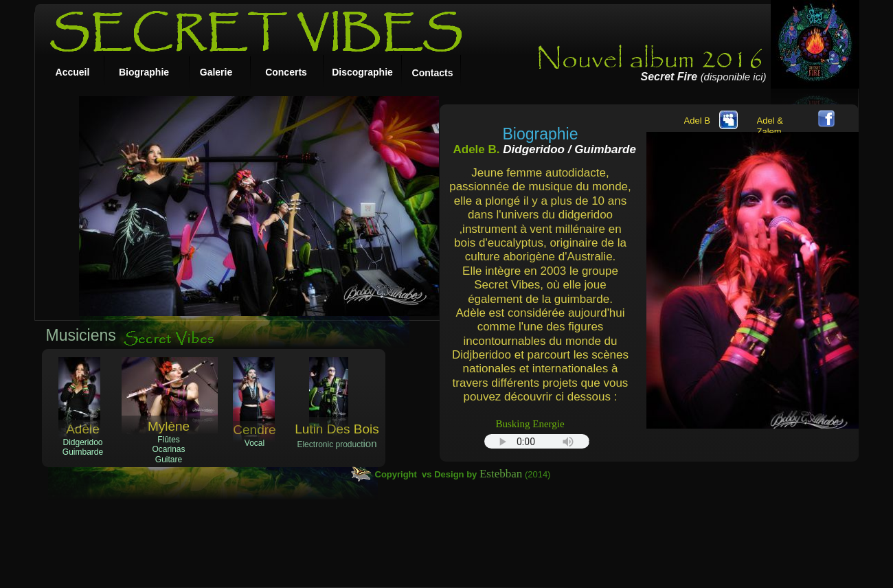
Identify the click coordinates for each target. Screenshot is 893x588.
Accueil (73, 72)
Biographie (144, 72)
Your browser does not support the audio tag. (537, 441)
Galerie (216, 72)
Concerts (286, 72)
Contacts (433, 73)
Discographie (362, 72)
